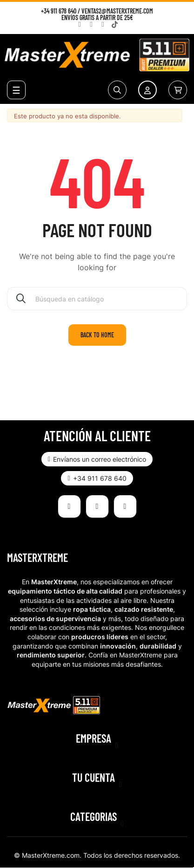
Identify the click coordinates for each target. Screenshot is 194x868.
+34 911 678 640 (59, 11)
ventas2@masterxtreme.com (117, 11)
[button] (97, 459)
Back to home (97, 335)
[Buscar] (97, 299)
